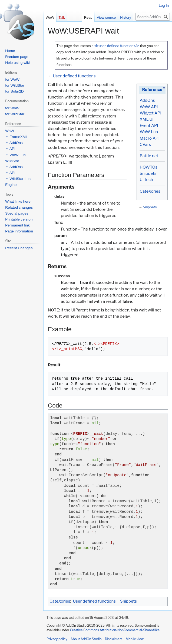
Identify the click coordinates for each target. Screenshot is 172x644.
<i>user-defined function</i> (117, 46)
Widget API (150, 113)
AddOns (147, 100)
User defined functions (74, 76)
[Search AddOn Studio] (153, 17)
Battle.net (149, 156)
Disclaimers (114, 639)
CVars (145, 144)
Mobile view (135, 639)
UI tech (146, 180)
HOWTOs (148, 167)
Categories (150, 191)
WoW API (149, 107)
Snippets (148, 173)
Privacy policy (57, 639)
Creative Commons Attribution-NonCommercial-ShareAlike (115, 630)
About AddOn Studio (86, 639)
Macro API (149, 138)
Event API (149, 126)
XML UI (146, 119)
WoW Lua (149, 132)
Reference (152, 90)
